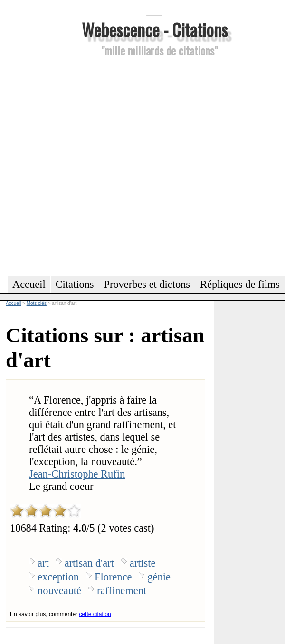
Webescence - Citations (155, 29)
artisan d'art (89, 563)
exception (58, 577)
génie (159, 577)
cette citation (95, 614)
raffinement (122, 591)
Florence (113, 577)
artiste (143, 563)
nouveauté (59, 591)
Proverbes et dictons (147, 284)
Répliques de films (240, 284)
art (43, 563)
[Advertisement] (99, 165)
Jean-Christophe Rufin (77, 474)
